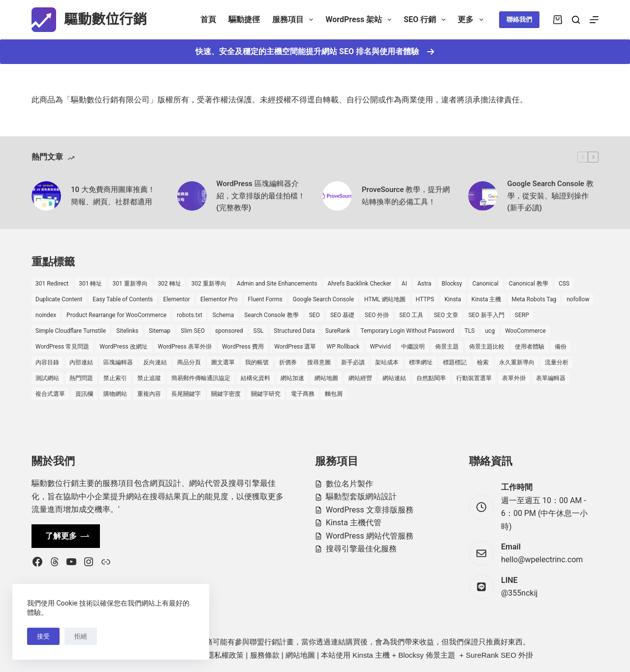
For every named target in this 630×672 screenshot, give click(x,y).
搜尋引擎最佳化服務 (361, 549)
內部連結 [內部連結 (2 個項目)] (81, 362)
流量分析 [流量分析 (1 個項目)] (557, 362)
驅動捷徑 (244, 19)
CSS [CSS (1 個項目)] (564, 284)
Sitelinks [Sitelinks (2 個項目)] (127, 331)
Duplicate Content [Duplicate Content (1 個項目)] (59, 299)
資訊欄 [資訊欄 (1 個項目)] (84, 394)
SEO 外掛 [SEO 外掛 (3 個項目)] (377, 315)
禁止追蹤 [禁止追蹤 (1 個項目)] (149, 378)
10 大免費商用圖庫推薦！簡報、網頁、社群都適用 (113, 196)
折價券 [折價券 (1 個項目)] (288, 362)
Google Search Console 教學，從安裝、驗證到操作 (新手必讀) (551, 196)
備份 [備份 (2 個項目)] (561, 347)
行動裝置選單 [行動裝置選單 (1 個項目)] (474, 378)
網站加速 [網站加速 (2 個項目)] (292, 378)
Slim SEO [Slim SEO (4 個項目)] (193, 331)
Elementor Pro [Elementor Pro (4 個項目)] (219, 299)
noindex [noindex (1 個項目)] (46, 315)
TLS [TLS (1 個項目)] (470, 331)
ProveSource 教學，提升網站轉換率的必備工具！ (406, 196)
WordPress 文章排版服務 (370, 510)
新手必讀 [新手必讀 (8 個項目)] (353, 362)
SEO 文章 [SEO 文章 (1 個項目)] (446, 315)
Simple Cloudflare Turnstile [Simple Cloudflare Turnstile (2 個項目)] (71, 331)
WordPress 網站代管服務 (370, 536)
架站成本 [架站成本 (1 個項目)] (387, 362)
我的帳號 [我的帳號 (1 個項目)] (257, 362)
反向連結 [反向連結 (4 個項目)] (155, 362)
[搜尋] (576, 20)
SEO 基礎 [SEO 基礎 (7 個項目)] (342, 315)
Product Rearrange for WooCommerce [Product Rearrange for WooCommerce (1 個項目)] (116, 315)
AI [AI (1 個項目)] (404, 284)
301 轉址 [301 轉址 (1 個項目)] (90, 284)
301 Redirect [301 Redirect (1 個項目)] (52, 284)
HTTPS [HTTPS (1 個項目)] (425, 299)
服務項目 (295, 20)
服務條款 (265, 655)
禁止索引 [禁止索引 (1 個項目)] (115, 378)
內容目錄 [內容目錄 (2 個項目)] (47, 362)
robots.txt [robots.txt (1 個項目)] (189, 315)
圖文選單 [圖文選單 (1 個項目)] (223, 362)
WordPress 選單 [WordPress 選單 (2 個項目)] (295, 347)
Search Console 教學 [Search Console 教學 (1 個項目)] (271, 315)
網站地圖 (300, 655)
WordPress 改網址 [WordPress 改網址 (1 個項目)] (123, 347)
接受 (43, 636)
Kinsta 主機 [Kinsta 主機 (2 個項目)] (487, 299)
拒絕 (81, 636)
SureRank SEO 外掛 (499, 655)
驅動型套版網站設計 (361, 496)
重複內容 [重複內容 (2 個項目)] (149, 394)
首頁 (208, 19)
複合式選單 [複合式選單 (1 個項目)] (50, 394)
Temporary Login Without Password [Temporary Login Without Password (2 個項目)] (407, 331)
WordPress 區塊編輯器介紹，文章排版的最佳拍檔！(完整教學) (261, 196)
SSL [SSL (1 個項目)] (259, 331)
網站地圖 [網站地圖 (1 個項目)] (326, 378)
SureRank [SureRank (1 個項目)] (338, 331)
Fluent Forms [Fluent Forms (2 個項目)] (265, 299)
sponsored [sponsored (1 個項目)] (229, 331)
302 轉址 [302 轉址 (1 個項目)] (170, 284)
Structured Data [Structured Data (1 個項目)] (294, 331)
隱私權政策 (225, 655)
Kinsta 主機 (371, 655)
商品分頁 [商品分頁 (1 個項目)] (189, 362)
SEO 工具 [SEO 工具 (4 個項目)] (411, 315)
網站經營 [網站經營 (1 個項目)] (360, 378)
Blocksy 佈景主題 (427, 655)
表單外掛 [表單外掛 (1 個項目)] (514, 378)
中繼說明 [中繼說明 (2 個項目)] (413, 347)
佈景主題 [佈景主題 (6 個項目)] (447, 347)
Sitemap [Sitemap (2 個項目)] (159, 331)
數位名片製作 (349, 484)
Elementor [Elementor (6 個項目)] (177, 299)
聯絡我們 (519, 19)
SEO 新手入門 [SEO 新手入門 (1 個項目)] (487, 315)
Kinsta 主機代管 (354, 523)
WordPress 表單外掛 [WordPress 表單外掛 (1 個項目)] (185, 347)
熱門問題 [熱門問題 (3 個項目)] (81, 378)
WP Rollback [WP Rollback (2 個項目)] (343, 347)
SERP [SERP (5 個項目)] (522, 315)
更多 (472, 20)
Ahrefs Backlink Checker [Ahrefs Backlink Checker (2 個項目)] (359, 284)
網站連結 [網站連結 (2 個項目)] (394, 378)
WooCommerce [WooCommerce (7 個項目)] (525, 331)
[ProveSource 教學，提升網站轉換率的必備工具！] (337, 196)
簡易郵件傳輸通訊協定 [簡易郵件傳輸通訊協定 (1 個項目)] (201, 378)
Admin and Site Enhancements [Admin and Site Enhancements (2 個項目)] (277, 284)
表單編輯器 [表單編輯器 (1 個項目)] (551, 378)
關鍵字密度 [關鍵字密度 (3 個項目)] (226, 394)
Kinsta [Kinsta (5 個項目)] (453, 299)
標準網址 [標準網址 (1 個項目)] (421, 362)
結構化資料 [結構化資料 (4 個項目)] (255, 378)
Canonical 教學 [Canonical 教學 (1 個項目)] (529, 284)
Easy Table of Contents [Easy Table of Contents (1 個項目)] (123, 299)
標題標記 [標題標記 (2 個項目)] (455, 362)
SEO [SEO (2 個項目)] (315, 315)
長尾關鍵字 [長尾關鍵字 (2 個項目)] (186, 394)
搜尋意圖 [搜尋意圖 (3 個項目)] (319, 362)
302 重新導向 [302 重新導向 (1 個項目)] (209, 284)
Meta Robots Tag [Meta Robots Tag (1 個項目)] (534, 299)
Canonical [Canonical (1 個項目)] (486, 284)
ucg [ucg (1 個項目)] (490, 331)
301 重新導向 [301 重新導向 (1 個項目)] (130, 284)
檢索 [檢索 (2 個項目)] (483, 362)
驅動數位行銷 (105, 19)
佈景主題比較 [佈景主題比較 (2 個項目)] (487, 347)
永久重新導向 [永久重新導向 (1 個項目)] (517, 362)
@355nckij (519, 593)
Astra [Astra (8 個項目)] (424, 284)
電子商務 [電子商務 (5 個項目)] (303, 394)
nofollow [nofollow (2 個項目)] (578, 299)
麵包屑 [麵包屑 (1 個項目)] (334, 394)
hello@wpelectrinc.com (542, 560)
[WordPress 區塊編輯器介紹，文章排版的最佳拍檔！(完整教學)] (192, 196)
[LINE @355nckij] (481, 587)
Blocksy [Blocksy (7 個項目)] (452, 284)
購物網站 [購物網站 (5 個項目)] (115, 394)
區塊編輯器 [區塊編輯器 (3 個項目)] (118, 362)
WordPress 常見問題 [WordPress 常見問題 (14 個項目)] (62, 347)
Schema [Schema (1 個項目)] (223, 315)
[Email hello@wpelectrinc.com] (481, 553)
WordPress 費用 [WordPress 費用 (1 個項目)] (243, 347)
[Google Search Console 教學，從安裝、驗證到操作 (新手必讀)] (483, 196)
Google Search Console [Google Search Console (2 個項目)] (323, 299)
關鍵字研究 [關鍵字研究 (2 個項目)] (266, 394)
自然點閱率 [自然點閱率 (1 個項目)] (431, 378)
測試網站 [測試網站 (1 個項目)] (47, 378)
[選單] (594, 20)
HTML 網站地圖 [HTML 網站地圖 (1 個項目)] (385, 299)
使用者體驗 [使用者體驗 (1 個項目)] (530, 347)
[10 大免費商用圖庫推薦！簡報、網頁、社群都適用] (46, 196)
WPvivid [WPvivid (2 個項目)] (380, 347)
